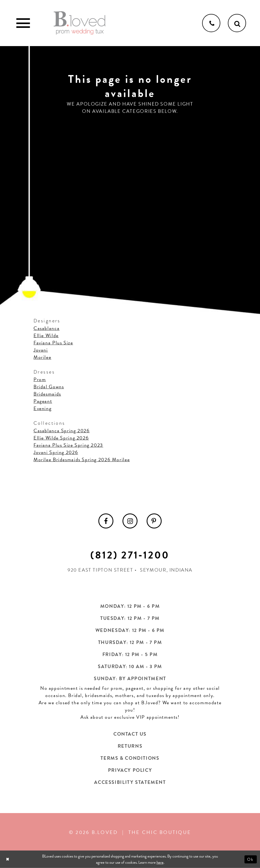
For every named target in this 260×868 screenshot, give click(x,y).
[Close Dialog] (8, 859)
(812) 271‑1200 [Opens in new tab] (130, 555)
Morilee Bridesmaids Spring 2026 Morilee (82, 459)
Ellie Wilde (46, 335)
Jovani (41, 350)
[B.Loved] (80, 23)
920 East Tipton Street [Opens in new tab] (100, 570)
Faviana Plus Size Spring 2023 (68, 445)
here (160, 862)
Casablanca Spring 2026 (62, 431)
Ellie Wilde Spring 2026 (61, 438)
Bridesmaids (47, 394)
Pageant (43, 401)
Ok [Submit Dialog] (251, 859)
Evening (42, 408)
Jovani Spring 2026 (56, 452)
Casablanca (47, 328)
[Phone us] (211, 23)
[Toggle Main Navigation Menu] (23, 23)
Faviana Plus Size (53, 343)
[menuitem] (106, 521)
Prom (40, 379)
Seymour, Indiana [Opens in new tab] (166, 570)
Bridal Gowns (49, 387)
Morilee (42, 357)
